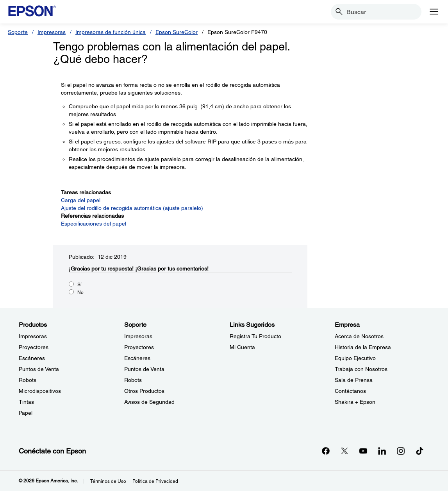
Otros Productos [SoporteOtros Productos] (144, 391)
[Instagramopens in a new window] (401, 451)
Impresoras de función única (111, 32)
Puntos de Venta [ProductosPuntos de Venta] (39, 369)
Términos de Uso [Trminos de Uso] (108, 481)
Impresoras (52, 32)
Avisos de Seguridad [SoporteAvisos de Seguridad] (149, 402)
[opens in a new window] (419, 451)
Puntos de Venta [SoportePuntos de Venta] (144, 369)
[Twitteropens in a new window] (344, 451)
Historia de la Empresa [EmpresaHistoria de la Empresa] (363, 347)
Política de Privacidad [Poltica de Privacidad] (155, 481)
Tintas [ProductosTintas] (26, 402)
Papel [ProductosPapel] (26, 413)
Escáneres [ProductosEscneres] (32, 358)
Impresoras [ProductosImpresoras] (33, 336)
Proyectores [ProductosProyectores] (34, 347)
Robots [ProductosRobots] (28, 380)
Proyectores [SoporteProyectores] (139, 347)
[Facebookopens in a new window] (326, 451)
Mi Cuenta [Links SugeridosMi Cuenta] (242, 347)
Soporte (18, 32)
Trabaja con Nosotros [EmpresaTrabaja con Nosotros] (361, 369)
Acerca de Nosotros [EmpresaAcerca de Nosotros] (359, 336)
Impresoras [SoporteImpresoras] (138, 336)
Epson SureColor (177, 32)
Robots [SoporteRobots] (133, 380)
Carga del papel (81, 200)
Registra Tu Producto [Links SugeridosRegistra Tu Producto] (255, 336)
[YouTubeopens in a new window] (363, 451)
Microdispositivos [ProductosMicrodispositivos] (40, 391)
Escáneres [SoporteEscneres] (137, 358)
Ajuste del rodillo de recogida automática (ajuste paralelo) (132, 208)
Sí (79, 285)
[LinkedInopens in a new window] (382, 451)
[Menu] (434, 12)
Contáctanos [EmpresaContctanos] (350, 391)
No (80, 292)
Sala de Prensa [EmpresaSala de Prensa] (354, 380)
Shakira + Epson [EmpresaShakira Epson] (355, 402)
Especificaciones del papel (94, 224)
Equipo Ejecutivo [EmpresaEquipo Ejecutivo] (355, 358)
